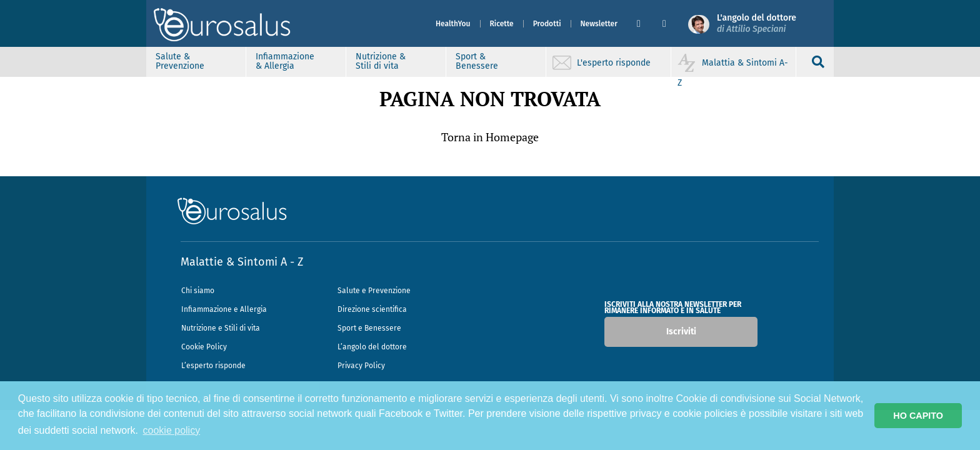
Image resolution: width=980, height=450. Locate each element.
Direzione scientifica (372, 309)
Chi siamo (198, 291)
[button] (645, 24)
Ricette (502, 24)
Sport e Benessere (369, 328)
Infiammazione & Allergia (285, 61)
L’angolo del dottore (372, 347)
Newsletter (599, 24)
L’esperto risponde (213, 366)
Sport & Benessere (477, 61)
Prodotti (547, 24)
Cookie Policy (204, 347)
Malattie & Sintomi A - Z (242, 262)
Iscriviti (681, 332)
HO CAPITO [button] (918, 416)
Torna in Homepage (490, 137)
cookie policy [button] (172, 430)
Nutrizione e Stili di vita (221, 328)
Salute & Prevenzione (180, 61)
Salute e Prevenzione (374, 291)
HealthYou (453, 24)
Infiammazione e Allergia (224, 309)
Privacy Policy (361, 366)
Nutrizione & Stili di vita (381, 61)
